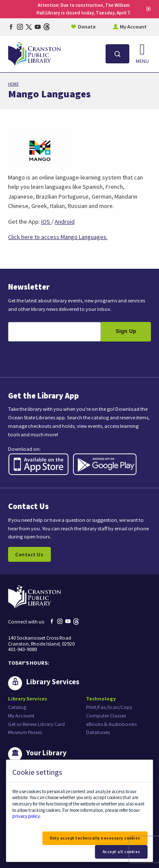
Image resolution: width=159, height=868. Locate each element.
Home (13, 84)
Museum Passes (25, 732)
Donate (87, 27)
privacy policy (26, 816)
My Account (133, 27)
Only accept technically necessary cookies (95, 838)
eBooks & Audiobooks (111, 724)
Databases (98, 732)
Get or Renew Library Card (36, 724)
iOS (46, 222)
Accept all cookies (121, 852)
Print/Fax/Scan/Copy (109, 707)
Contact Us (29, 554)
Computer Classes (106, 716)
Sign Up (126, 331)
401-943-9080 (22, 649)
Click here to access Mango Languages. (58, 237)
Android (65, 222)
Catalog (17, 707)
